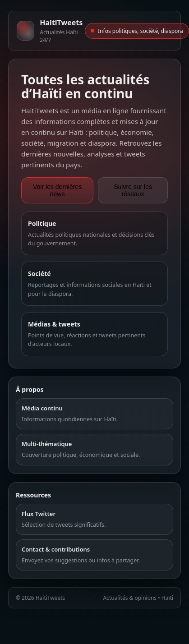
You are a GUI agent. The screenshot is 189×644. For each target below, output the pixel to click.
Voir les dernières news (57, 190)
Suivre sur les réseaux (133, 190)
